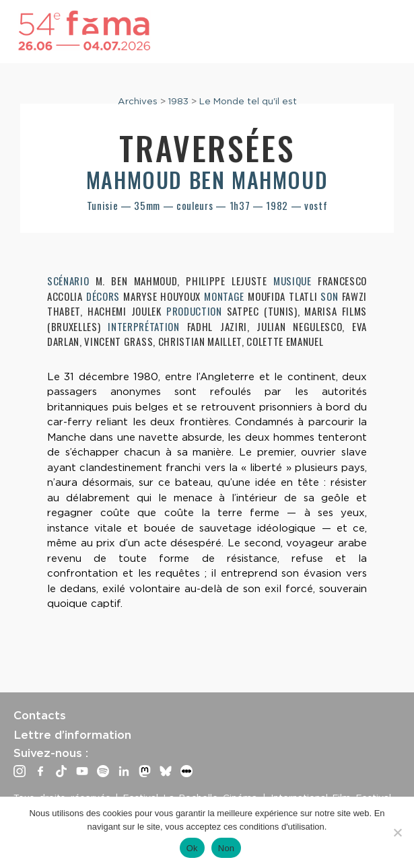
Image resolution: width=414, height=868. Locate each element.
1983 (178, 101)
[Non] (397, 832)
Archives (138, 101)
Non (227, 848)
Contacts (40, 715)
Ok (192, 848)
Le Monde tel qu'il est (248, 101)
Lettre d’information (72, 735)
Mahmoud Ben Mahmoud (207, 179)
